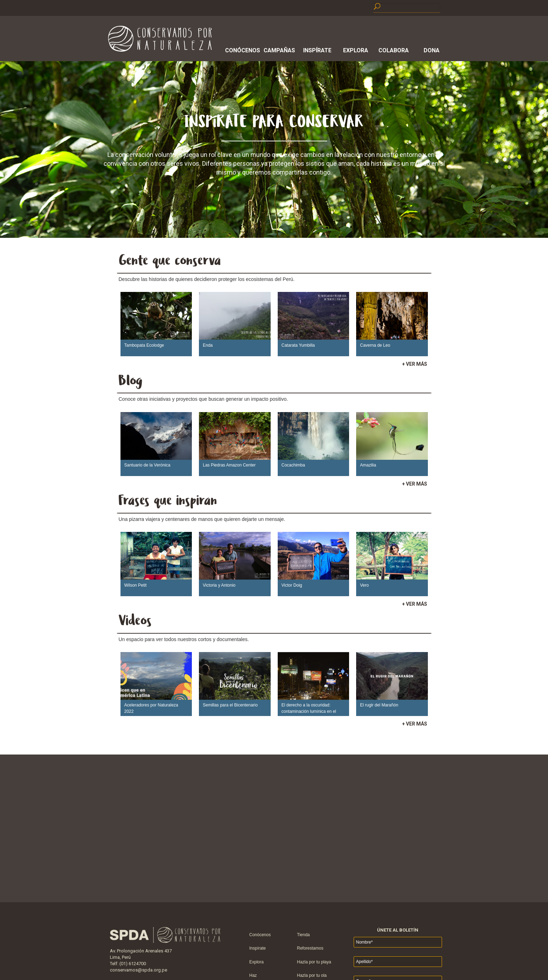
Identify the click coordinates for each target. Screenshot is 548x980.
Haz (253, 975)
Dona (432, 50)
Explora (356, 50)
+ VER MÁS (415, 364)
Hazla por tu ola (312, 975)
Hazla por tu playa (314, 962)
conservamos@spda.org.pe (139, 970)
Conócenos (241, 50)
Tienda (304, 935)
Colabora (394, 50)
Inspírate (317, 50)
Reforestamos (310, 948)
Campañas (279, 50)
